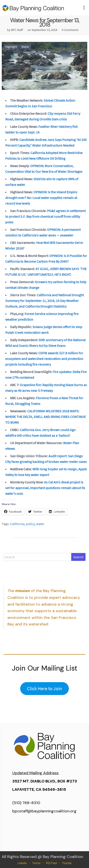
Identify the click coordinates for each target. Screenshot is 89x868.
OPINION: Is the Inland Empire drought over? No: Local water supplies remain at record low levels (41, 198)
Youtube (67, 863)
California (17, 524)
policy (30, 524)
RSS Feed (51, 863)
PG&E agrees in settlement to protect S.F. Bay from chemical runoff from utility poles (45, 216)
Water (25, 47)
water (40, 524)
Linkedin (22, 863)
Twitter (36, 863)
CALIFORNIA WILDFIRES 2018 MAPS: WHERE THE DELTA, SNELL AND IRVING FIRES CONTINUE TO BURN (45, 417)
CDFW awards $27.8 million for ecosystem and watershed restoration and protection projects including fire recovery (44, 359)
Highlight (11, 47)
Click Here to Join (44, 688)
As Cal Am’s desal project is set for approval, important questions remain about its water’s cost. (45, 488)
